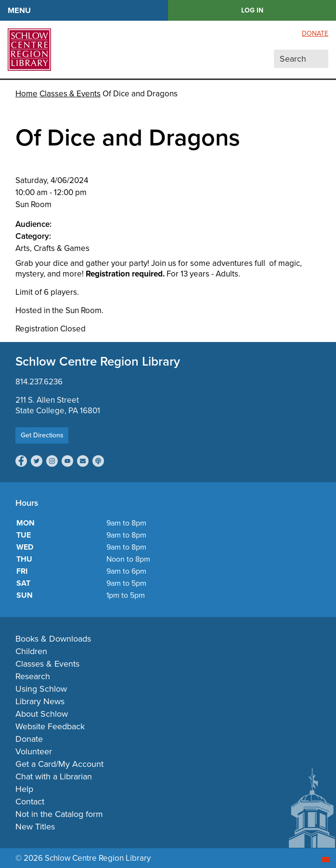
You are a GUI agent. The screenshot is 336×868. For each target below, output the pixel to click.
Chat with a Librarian (54, 776)
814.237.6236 (39, 382)
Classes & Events (70, 94)
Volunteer (34, 751)
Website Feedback (50, 726)
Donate (315, 33)
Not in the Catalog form (59, 814)
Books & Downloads (53, 639)
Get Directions (42, 435)
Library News (40, 701)
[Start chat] (326, 860)
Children (31, 651)
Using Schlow (41, 689)
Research (33, 676)
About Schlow (42, 714)
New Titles (35, 827)
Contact (30, 802)
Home (26, 94)
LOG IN (252, 10)
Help (24, 789)
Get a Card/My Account (59, 764)
